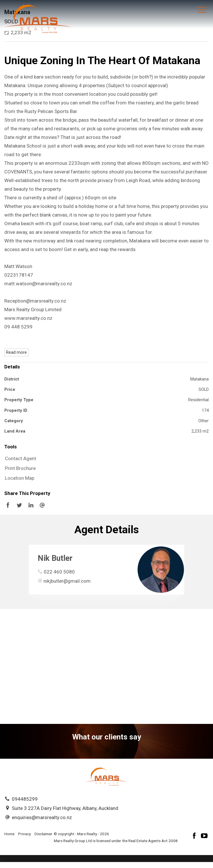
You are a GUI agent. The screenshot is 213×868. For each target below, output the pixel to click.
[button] (105, 469)
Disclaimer (43, 834)
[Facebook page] (195, 837)
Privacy (24, 834)
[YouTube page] (204, 837)
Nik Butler (55, 558)
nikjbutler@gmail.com (67, 581)
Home (9, 834)
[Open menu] (202, 10)
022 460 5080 (59, 572)
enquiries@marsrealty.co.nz (42, 817)
